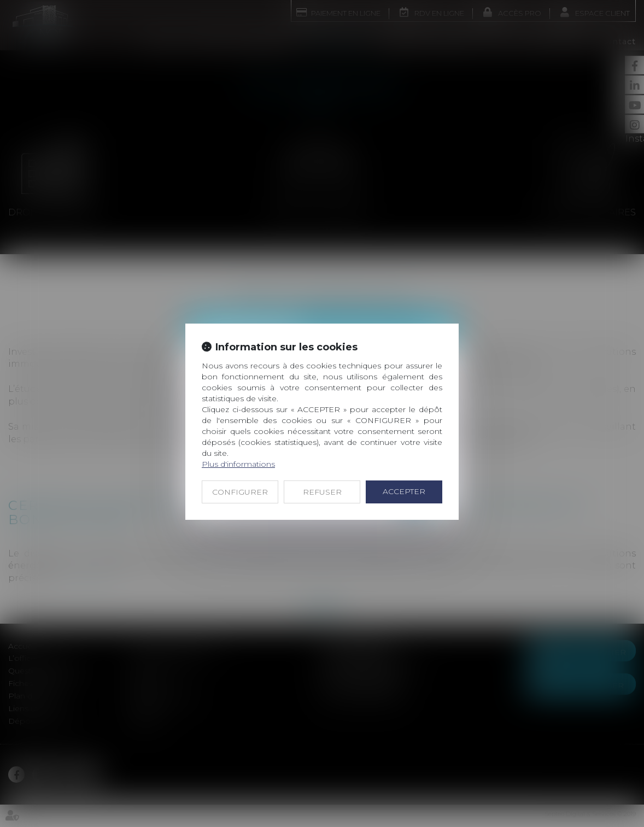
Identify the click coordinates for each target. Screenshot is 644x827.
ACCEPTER (404, 491)
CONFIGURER (240, 492)
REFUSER (322, 492)
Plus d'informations (238, 464)
